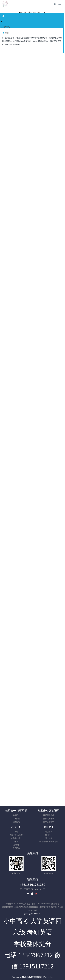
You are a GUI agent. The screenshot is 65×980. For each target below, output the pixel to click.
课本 (16, 842)
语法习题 (16, 848)
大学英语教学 (49, 822)
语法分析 (16, 827)
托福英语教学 (49, 819)
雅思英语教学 (49, 815)
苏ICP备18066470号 (33, 914)
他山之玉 (49, 827)
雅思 (16, 832)
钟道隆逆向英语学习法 (49, 842)
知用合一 (49, 835)
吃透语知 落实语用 (49, 811)
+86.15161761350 (32, 885)
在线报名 (16, 822)
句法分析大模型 (16, 835)
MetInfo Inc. (48, 977)
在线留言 (16, 819)
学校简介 (16, 815)
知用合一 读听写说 (16, 811)
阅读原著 (49, 832)
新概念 (16, 845)
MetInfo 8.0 (27, 977)
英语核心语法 (16, 838)
